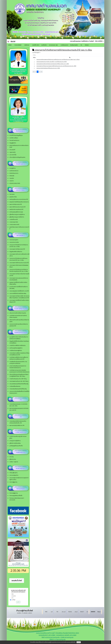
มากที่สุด (13, 600)
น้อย (13, 594)
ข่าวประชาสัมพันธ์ (18, 45)
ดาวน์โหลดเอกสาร (65, 45)
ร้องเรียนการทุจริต (74, 45)
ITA (81, 45)
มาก (12, 598)
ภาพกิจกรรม (27, 45)
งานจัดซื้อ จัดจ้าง (36, 45)
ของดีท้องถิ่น (44, 45)
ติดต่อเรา (87, 45)
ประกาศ (13, 41)
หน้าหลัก (10, 45)
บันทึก (18, 602)
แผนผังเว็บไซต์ (17, 581)
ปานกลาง (14, 596)
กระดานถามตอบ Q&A (53, 45)
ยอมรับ (79, 642)
